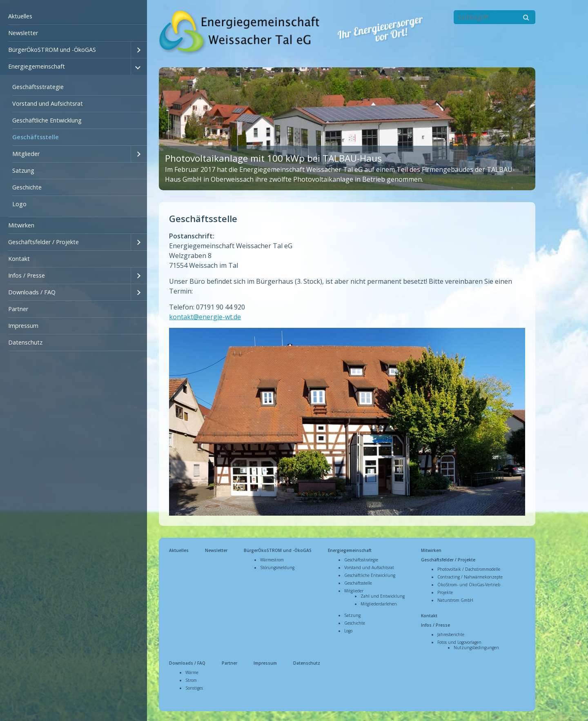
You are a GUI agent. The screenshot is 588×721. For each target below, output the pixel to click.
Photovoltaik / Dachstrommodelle (469, 567)
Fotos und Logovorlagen (459, 640)
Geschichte (27, 187)
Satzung (23, 170)
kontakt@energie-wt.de (205, 314)
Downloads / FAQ (32, 292)
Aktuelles (20, 16)
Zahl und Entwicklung (383, 594)
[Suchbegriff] (494, 17)
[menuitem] (73, 17)
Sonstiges (194, 685)
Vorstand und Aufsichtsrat (48, 103)
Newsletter (23, 33)
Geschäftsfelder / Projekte (43, 242)
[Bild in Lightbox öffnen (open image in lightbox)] (347, 419)
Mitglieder (26, 154)
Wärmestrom (272, 557)
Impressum (23, 326)
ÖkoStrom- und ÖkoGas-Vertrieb (469, 582)
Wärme (192, 670)
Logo (19, 204)
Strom (191, 678)
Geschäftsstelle (36, 137)
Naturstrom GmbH (455, 598)
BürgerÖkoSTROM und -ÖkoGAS (52, 50)
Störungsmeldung (277, 565)
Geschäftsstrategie (38, 87)
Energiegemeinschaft (37, 66)
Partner (18, 309)
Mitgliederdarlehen (379, 601)
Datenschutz (25, 342)
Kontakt (19, 259)
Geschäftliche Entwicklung (47, 120)
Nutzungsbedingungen (476, 645)
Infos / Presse (27, 275)
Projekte (445, 590)
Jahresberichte (451, 632)
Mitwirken (21, 225)
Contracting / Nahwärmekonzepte (470, 574)
